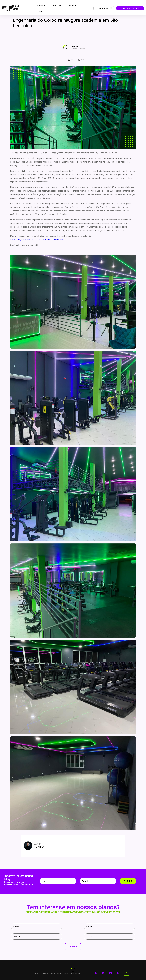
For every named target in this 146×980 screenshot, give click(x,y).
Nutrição (57, 5)
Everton (78, 47)
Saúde (71, 5)
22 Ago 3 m (76, 60)
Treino (40, 11)
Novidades (42, 5)
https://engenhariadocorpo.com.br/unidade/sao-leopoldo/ (37, 240)
